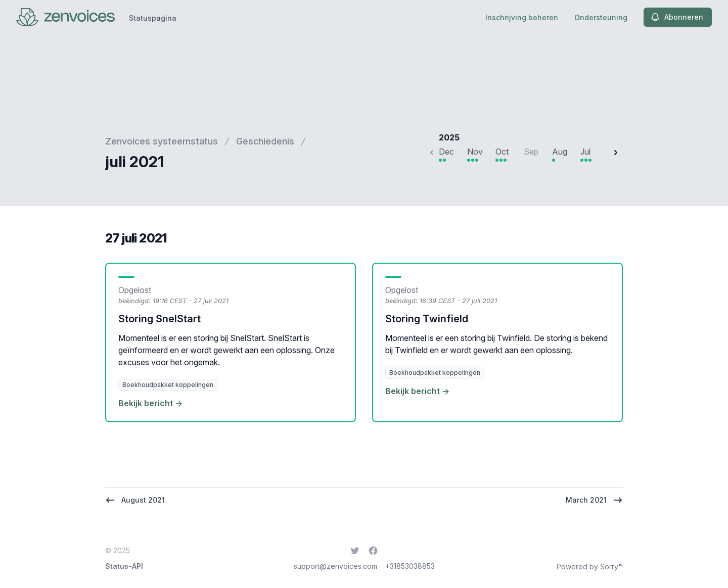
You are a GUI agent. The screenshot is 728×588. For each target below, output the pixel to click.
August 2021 (135, 500)
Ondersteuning (601, 17)
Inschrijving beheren (522, 17)
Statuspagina (153, 18)
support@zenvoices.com (335, 566)
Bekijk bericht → (150, 403)
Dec (446, 152)
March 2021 (594, 500)
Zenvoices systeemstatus (162, 141)
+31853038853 (410, 566)
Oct (502, 152)
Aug (560, 152)
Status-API (124, 566)
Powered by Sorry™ (590, 567)
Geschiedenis (265, 141)
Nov (475, 152)
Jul (585, 152)
